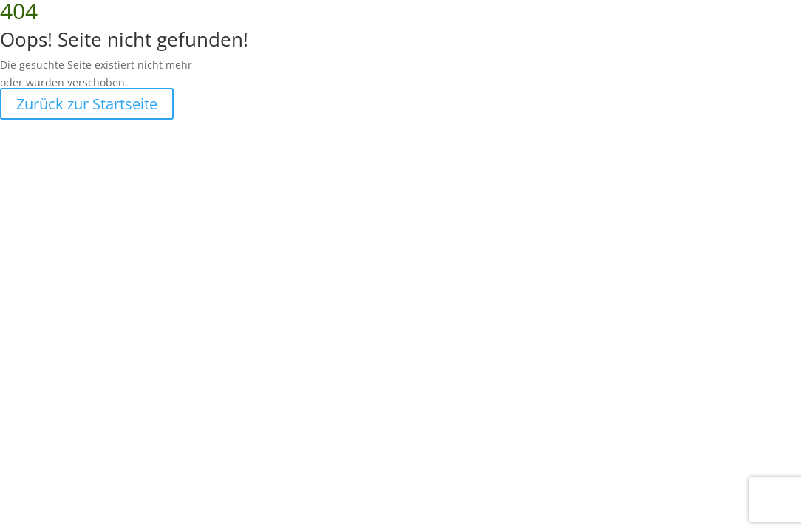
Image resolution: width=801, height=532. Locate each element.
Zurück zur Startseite (87, 104)
